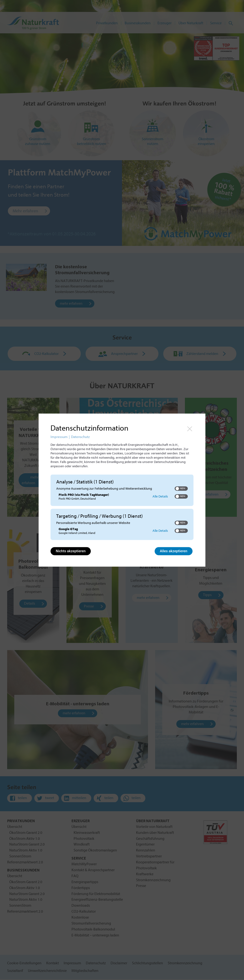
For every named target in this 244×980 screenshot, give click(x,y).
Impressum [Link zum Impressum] (59, 437)
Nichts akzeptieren (71, 551)
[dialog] (122, 490)
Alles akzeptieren (174, 551)
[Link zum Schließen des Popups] (190, 429)
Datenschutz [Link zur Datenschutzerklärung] (80, 437)
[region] (122, 508)
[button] (177, 489)
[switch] (181, 489)
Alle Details (160, 496)
